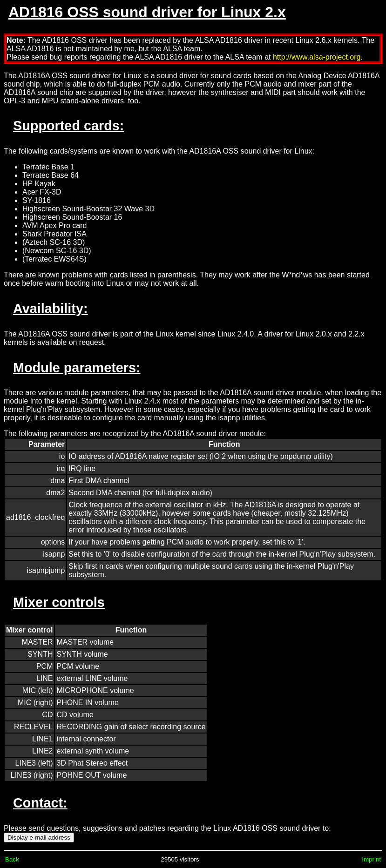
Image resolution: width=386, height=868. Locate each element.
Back (12, 859)
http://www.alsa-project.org (317, 57)
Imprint (371, 859)
